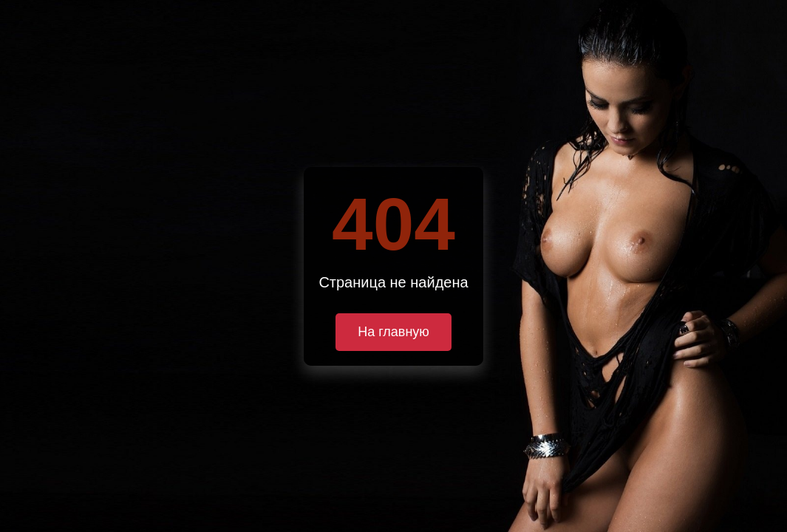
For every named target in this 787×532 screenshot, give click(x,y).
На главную (393, 332)
